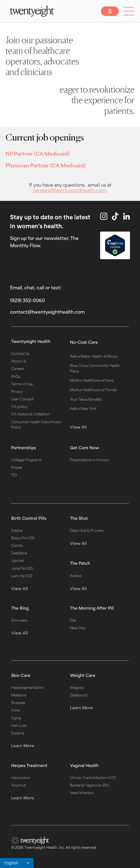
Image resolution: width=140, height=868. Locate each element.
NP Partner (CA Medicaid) (38, 153)
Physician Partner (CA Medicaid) (46, 165)
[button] (129, 11)
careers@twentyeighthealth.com (69, 190)
